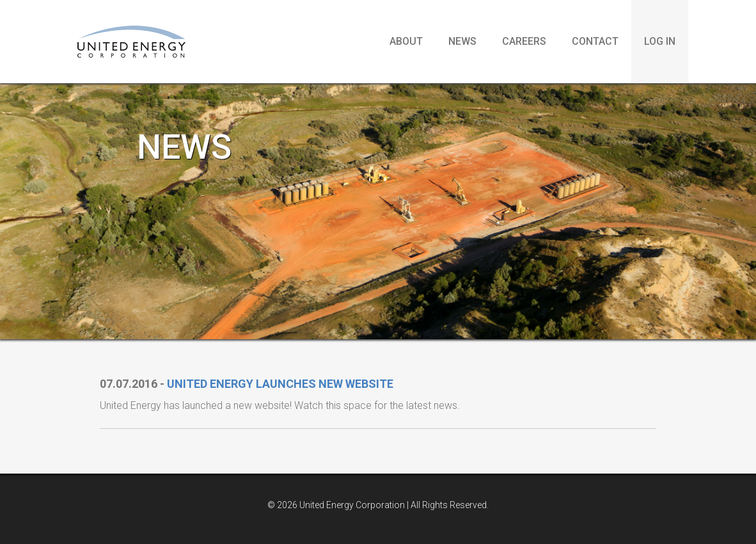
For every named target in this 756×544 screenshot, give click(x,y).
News (462, 41)
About (406, 41)
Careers (524, 41)
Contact (595, 41)
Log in (660, 41)
